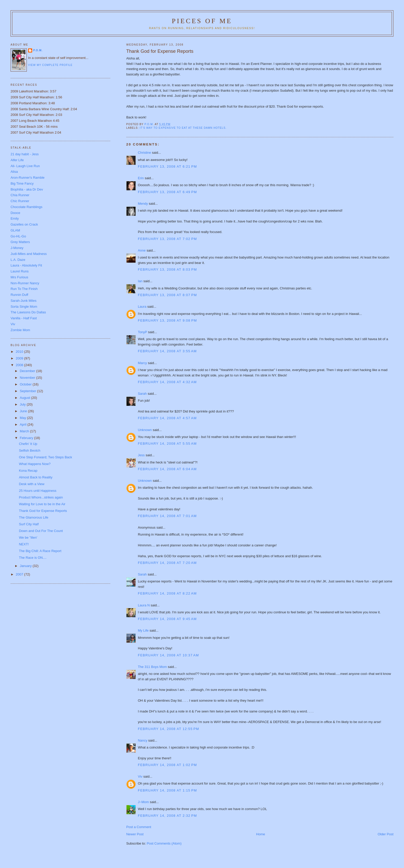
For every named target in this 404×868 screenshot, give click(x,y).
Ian (140, 281)
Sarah (142, 394)
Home (261, 834)
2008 (20, 365)
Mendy (143, 204)
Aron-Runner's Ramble (28, 178)
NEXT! (24, 544)
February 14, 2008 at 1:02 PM (167, 765)
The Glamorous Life (33, 517)
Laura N (144, 605)
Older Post (386, 834)
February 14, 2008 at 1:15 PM (167, 790)
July (23, 404)
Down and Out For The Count (41, 531)
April (24, 424)
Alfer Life (17, 160)
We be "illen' (28, 538)
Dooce (15, 213)
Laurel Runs (20, 271)
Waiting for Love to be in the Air (42, 504)
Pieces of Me (202, 21)
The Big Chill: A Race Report (40, 551)
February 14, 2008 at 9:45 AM (167, 619)
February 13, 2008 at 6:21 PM (167, 166)
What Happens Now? (35, 464)
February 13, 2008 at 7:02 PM (167, 239)
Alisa (14, 172)
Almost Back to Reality (36, 477)
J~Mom (143, 802)
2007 (20, 574)
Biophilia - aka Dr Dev (27, 189)
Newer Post (135, 834)
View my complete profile (50, 65)
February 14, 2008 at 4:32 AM (167, 382)
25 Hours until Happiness (37, 491)
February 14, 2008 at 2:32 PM (167, 816)
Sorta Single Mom (24, 307)
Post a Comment (139, 827)
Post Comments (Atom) (164, 843)
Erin (141, 178)
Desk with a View (32, 484)
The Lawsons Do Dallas (28, 312)
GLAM (15, 230)
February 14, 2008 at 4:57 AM (167, 418)
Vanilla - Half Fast (24, 318)
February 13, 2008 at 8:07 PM (167, 295)
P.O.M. (38, 50)
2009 (20, 358)
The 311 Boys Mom (152, 667)
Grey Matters (20, 242)
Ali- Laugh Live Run (25, 166)
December (28, 371)
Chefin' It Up (28, 444)
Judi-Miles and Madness (29, 254)
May (23, 418)
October (26, 384)
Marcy (142, 363)
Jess (141, 455)
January (26, 566)
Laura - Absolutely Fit (26, 265)
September (28, 391)
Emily (15, 218)
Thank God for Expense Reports (43, 511)
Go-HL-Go (18, 236)
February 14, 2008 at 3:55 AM (167, 351)
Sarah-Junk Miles (23, 301)
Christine (144, 153)
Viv (140, 776)
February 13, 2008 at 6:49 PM (167, 192)
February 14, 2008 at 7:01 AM (167, 516)
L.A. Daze (18, 260)
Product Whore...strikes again (41, 497)
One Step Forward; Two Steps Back (45, 457)
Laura (142, 307)
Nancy (143, 740)
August (26, 398)
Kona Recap (28, 471)
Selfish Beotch (30, 450)
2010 (20, 352)
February (27, 438)
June (24, 411)
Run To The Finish (24, 289)
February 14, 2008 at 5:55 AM (167, 444)
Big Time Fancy (22, 183)
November (28, 378)
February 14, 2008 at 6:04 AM (167, 469)
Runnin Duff (19, 295)
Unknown (145, 430)
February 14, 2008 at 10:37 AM (168, 655)
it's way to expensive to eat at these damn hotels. (183, 128)
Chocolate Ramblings (27, 207)
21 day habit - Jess (25, 154)
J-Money (17, 248)
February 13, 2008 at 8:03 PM (167, 269)
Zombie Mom (20, 330)
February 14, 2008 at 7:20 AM (167, 563)
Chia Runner (20, 195)
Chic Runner (20, 201)
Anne (142, 250)
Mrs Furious (19, 277)
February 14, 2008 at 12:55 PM (169, 729)
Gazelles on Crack (24, 224)
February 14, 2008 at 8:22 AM (167, 593)
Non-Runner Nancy (25, 283)
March (25, 431)
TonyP (142, 332)
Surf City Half (29, 524)
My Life (143, 630)
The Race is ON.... (33, 558)
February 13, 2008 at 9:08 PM (167, 320)
